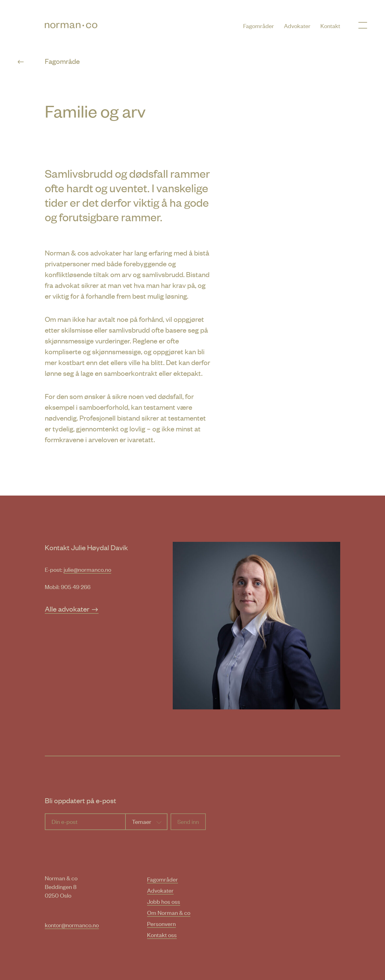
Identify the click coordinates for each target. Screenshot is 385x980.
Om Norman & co (169, 912)
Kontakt (330, 25)
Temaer (142, 821)
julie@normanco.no (87, 569)
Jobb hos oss (164, 901)
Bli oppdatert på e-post (80, 800)
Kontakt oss (162, 934)
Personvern (161, 923)
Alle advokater (72, 609)
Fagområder (259, 25)
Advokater (297, 25)
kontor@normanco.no (72, 925)
